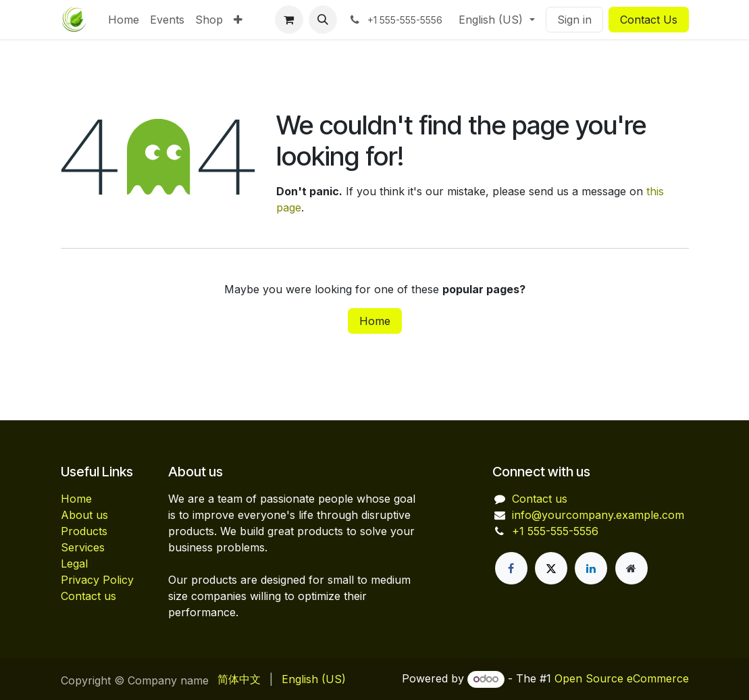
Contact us (88, 596)
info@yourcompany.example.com (598, 515)
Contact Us (649, 20)
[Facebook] (511, 568)
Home (375, 321)
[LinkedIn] (591, 568)
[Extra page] (631, 568)
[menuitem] (124, 20)
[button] (323, 20)
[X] (551, 568)
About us (84, 515)
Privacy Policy (97, 580)
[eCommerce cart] (289, 20)
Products (84, 531)
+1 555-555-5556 (555, 531)
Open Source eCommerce (622, 678)
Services (83, 547)
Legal (74, 564)
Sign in (574, 20)
